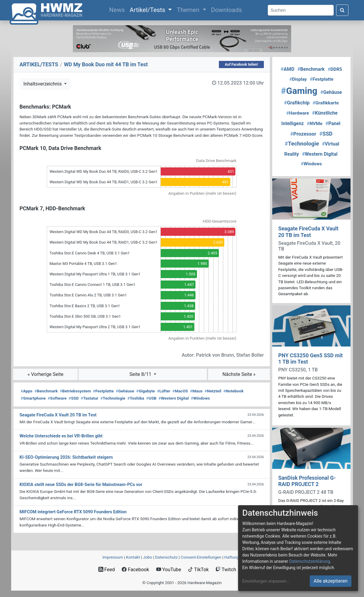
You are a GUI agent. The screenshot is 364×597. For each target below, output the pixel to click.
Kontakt (133, 557)
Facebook (135, 570)
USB (151, 398)
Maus (196, 391)
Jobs (148, 557)
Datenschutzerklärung (309, 561)
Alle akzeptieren (331, 581)
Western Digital (173, 398)
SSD (74, 398)
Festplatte (103, 391)
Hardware (298, 113)
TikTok (198, 570)
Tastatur (90, 398)
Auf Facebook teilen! (242, 64)
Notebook (234, 391)
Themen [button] (189, 10)
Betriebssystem (75, 391)
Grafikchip (297, 103)
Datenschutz (166, 557)
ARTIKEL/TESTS (39, 64)
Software (57, 398)
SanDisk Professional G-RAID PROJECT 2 (307, 481)
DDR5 (335, 69)
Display (298, 79)
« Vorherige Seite (46, 374)
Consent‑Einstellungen (201, 557)
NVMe (315, 124)
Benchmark (46, 391)
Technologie (113, 398)
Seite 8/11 (141, 374)
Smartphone (33, 398)
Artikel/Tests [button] (148, 10)
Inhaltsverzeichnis (43, 84)
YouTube (169, 570)
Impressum (113, 557)
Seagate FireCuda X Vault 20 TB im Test (308, 232)
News (118, 9)
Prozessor (303, 134)
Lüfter (164, 391)
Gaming (299, 91)
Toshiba (136, 398)
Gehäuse (125, 391)
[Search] (301, 10)
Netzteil (213, 391)
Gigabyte (145, 391)
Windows (200, 398)
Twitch (226, 570)
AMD (288, 69)
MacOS (180, 391)
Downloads (227, 10)
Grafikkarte (326, 103)
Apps (27, 391)
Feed (107, 570)
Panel (333, 123)
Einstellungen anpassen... (266, 581)
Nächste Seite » (239, 374)
